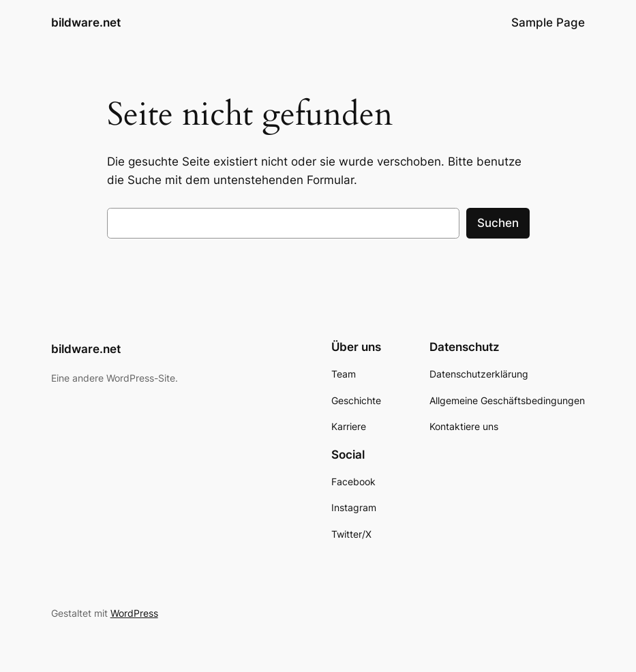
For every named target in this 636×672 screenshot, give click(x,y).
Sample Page (548, 22)
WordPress (134, 613)
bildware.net (86, 22)
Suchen (498, 223)
